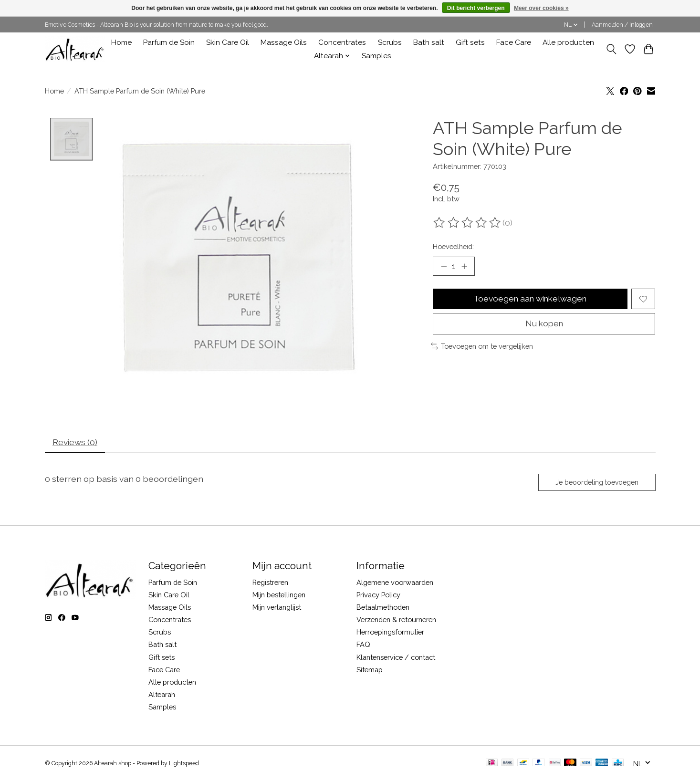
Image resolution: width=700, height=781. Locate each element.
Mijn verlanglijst (277, 608)
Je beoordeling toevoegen (596, 483)
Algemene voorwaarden (395, 583)
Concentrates (342, 42)
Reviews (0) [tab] (75, 443)
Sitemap (370, 671)
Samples (376, 56)
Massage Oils (284, 42)
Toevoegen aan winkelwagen (530, 299)
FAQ (363, 645)
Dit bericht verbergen (476, 8)
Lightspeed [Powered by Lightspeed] (184, 764)
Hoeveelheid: (453, 246)
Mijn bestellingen (279, 596)
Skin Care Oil (228, 42)
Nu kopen (544, 324)
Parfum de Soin (169, 42)
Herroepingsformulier (390, 633)
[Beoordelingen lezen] (468, 223)
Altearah (162, 695)
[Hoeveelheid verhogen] (464, 266)
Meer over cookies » (541, 8)
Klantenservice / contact (396, 658)
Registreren (270, 583)
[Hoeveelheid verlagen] (444, 266)
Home (121, 42)
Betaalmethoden (383, 608)
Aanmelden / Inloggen (622, 25)
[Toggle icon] (611, 49)
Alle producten (568, 42)
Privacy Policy (378, 596)
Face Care (514, 42)
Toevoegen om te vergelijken (482, 347)
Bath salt (429, 42)
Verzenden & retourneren (396, 620)
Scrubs (390, 42)
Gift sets (470, 42)
